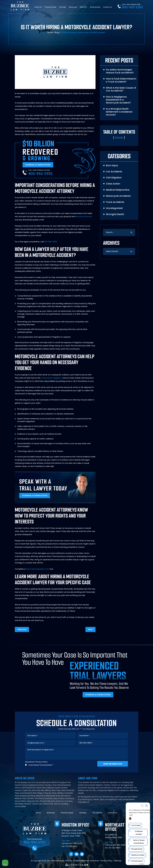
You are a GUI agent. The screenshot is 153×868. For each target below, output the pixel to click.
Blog (57, 33)
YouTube (76, 854)
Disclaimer (30, 762)
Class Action (113, 184)
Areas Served (95, 7)
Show (119, 138)
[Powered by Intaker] (136, 864)
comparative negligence (52, 378)
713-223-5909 (71, 846)
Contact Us (108, 7)
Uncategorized (114, 208)
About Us (38, 7)
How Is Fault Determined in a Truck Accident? (121, 80)
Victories (62, 7)
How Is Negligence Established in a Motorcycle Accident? (118, 100)
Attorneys (51, 813)
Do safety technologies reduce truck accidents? (120, 71)
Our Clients (97, 813)
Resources (73, 7)
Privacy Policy (42, 762)
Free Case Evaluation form (37, 569)
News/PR (83, 7)
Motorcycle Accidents (118, 196)
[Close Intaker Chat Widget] (146, 805)
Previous (22, 629)
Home (50, 33)
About (38, 813)
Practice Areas (50, 7)
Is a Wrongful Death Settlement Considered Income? (119, 112)
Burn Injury (112, 165)
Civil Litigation (114, 178)
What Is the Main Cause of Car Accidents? (121, 89)
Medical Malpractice (118, 190)
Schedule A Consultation (38, 165)
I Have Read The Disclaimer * (41, 765)
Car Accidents (114, 172)
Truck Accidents (115, 202)
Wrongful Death (115, 214)
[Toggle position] (142, 805)
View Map (66, 841)
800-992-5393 (132, 7)
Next (90, 629)
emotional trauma (84, 216)
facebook (71, 854)
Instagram (82, 854)
